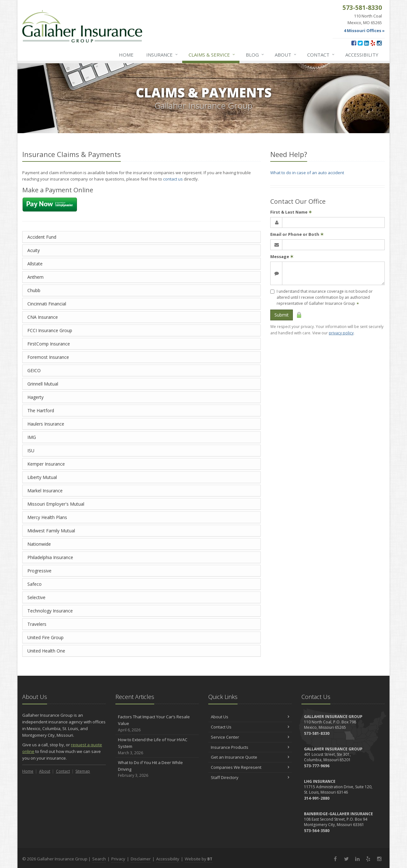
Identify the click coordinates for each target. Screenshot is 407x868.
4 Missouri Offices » (364, 31)
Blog (255, 55)
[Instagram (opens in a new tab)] (379, 43)
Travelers (37, 624)
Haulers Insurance (46, 424)
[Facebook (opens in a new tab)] (354, 43)
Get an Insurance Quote (250, 757)
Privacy (118, 859)
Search (99, 859)
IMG (32, 437)
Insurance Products (250, 747)
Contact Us (250, 727)
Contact (321, 55)
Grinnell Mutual (43, 384)
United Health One (46, 651)
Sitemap (83, 771)
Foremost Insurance (48, 357)
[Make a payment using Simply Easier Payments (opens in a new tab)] (50, 204)
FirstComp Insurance (49, 344)
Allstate (35, 264)
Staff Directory (250, 777)
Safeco (34, 584)
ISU (31, 451)
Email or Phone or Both (297, 234)
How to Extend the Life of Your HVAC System (157, 746)
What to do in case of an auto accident (307, 173)
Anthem (35, 277)
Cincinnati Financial (47, 304)
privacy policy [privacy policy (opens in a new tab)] (341, 333)
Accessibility (362, 55)
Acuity (34, 250)
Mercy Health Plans (47, 517)
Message (282, 256)
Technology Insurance (50, 611)
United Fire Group (45, 637)
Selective (36, 597)
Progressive (39, 571)
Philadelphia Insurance (50, 557)
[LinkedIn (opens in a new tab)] (366, 43)
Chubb (34, 290)
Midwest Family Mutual (51, 531)
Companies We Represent (250, 767)
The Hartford (41, 410)
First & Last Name (291, 212)
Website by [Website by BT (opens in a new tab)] (199, 859)
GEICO (34, 370)
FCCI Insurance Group (50, 330)
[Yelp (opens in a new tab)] (373, 43)
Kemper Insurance (46, 464)
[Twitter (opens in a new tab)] (360, 43)
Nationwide (39, 544)
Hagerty (35, 397)
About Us (250, 717)
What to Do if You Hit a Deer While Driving (157, 769)
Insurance (162, 55)
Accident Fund (42, 237)
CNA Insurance (43, 317)
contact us (173, 179)
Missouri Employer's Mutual (56, 504)
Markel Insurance (45, 491)
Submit (282, 315)
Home (126, 55)
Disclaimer (141, 859)
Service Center (250, 737)
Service (212, 55)
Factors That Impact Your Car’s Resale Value (157, 723)
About (286, 55)
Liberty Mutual (42, 477)
